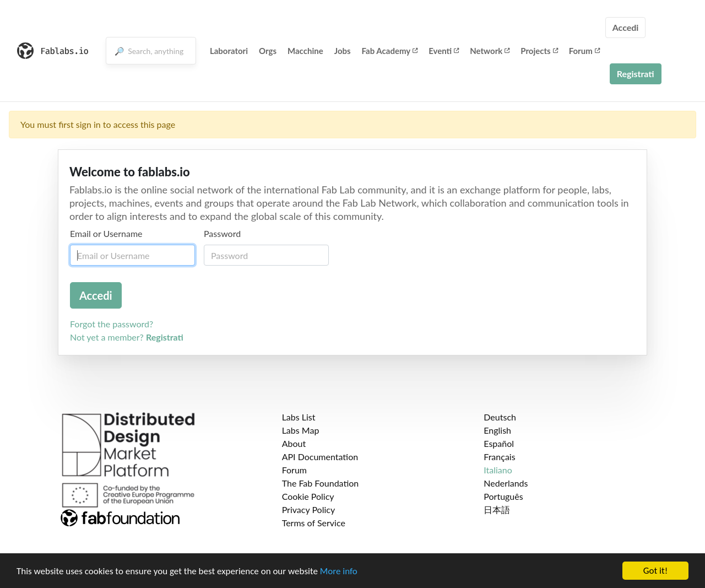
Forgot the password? (112, 324)
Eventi (444, 51)
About (294, 443)
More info (339, 571)
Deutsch (500, 417)
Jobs (343, 51)
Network (490, 51)
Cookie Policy (308, 496)
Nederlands (506, 483)
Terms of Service (314, 523)
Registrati (636, 74)
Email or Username (106, 233)
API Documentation (320, 457)
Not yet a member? (127, 337)
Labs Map (301, 430)
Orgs (268, 51)
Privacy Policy (309, 509)
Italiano (498, 470)
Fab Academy (390, 51)
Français (499, 457)
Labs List (299, 417)
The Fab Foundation (321, 483)
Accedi (626, 27)
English (497, 430)
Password (222, 233)
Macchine (305, 51)
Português (503, 496)
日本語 (497, 509)
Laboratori (229, 51)
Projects (539, 51)
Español (499, 443)
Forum (584, 51)
